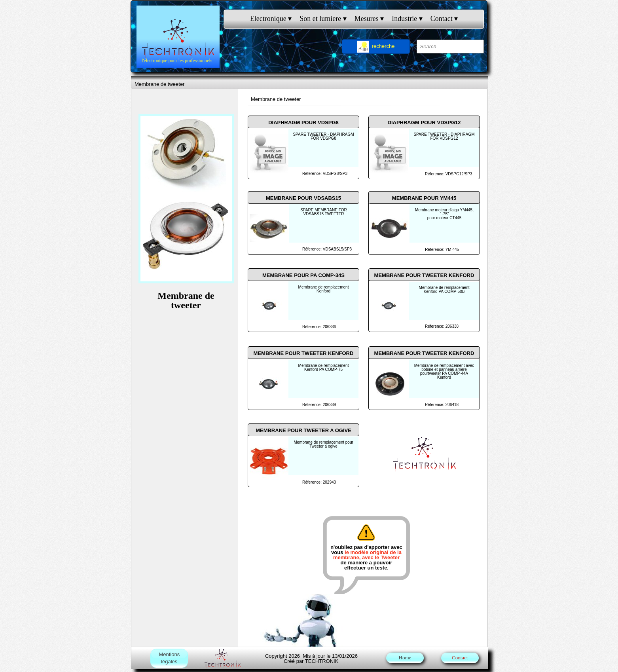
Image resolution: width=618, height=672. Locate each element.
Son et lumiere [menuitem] (323, 19)
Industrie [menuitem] (407, 19)
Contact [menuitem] (444, 19)
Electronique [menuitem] (271, 19)
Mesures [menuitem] (369, 19)
